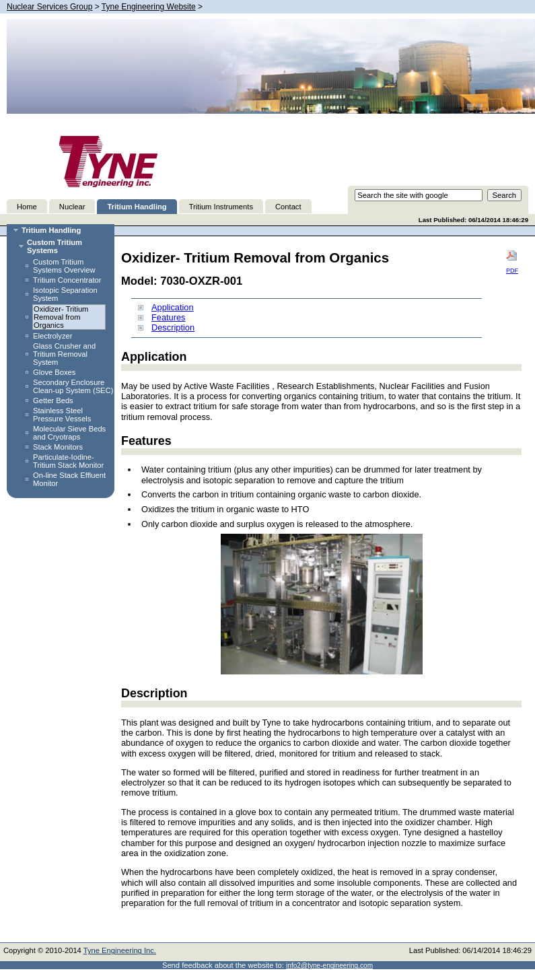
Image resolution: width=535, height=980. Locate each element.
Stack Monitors (58, 447)
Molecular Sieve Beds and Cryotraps (69, 433)
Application (173, 307)
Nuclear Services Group (49, 7)
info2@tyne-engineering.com (329, 966)
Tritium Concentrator (67, 280)
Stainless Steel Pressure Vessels (62, 415)
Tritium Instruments (221, 207)
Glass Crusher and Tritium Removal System (64, 354)
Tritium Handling (137, 207)
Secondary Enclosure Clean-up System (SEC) (73, 386)
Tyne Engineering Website (149, 7)
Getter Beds (53, 400)
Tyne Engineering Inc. (120, 950)
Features (169, 317)
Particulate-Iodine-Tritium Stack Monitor (68, 461)
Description (173, 327)
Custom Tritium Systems (55, 246)
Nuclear (72, 207)
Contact (288, 207)
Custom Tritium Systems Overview (64, 266)
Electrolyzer (52, 336)
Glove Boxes (54, 372)
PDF (512, 262)
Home (27, 207)
